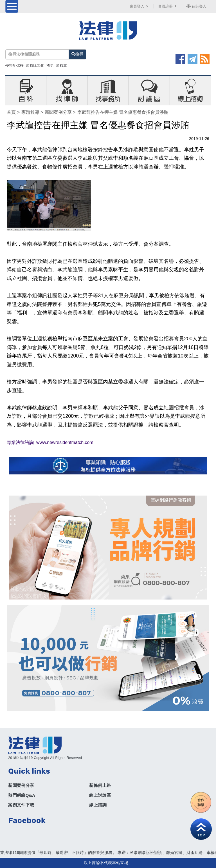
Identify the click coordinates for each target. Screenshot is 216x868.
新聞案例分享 (58, 112)
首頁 (11, 112)
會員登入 (139, 6)
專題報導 (30, 112)
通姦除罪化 (35, 66)
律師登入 (196, 6)
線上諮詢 (98, 805)
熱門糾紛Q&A (22, 795)
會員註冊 (168, 6)
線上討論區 (100, 795)
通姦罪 (61, 66)
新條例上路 (100, 785)
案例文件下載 (21, 805)
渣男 (50, 66)
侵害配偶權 (14, 66)
